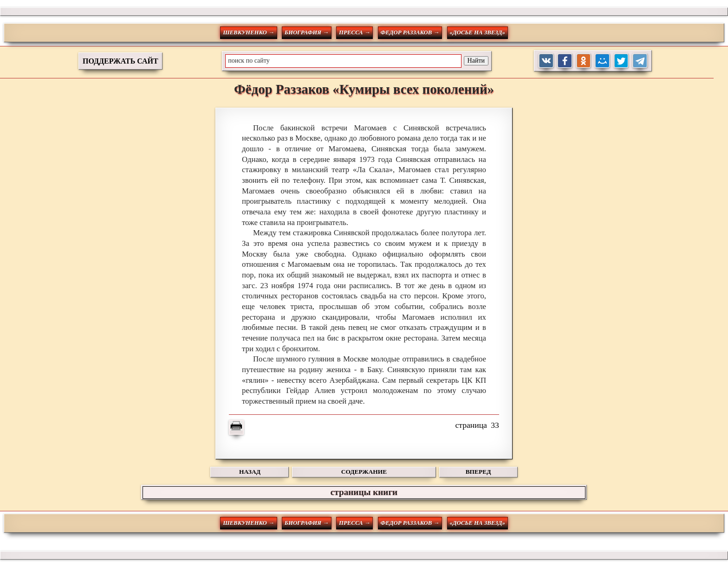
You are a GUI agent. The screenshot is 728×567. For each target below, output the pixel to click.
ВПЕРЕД (478, 472)
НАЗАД (250, 472)
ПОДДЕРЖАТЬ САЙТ (120, 61)
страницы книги (364, 492)
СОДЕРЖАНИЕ (364, 472)
